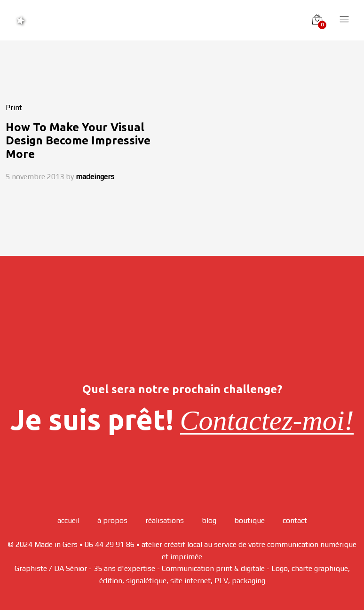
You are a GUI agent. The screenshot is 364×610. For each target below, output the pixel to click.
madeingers (95, 177)
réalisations (165, 520)
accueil (68, 520)
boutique (249, 520)
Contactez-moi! (267, 420)
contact (295, 520)
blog (209, 520)
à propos (112, 520)
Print (14, 107)
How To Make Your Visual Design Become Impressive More (78, 141)
